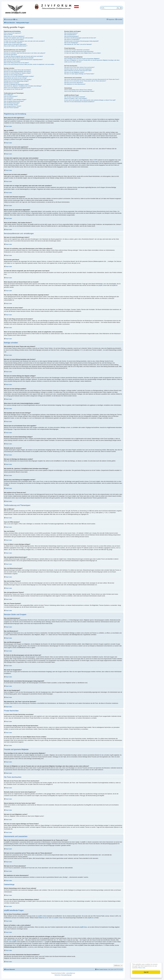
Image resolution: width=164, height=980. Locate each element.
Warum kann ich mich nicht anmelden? (14, 39)
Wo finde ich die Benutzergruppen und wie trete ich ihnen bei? (80, 38)
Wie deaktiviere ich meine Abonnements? (75, 84)
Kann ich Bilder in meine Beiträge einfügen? (15, 100)
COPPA (96, 160)
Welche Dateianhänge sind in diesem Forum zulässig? (78, 90)
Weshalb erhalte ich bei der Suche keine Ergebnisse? (78, 69)
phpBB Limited (102, 285)
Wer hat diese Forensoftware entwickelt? (75, 97)
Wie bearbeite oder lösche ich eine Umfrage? (15, 78)
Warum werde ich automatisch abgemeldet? (15, 44)
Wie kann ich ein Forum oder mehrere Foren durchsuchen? (79, 67)
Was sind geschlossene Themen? (13, 106)
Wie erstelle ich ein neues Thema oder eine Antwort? (17, 70)
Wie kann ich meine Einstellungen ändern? (15, 51)
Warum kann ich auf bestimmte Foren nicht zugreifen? (18, 80)
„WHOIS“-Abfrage (12, 940)
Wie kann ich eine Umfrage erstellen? (14, 75)
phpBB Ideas (84, 927)
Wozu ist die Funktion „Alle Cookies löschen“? (16, 46)
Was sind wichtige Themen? (11, 104)
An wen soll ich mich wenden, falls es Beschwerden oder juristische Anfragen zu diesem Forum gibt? (90, 100)
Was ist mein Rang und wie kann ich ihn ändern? (16, 63)
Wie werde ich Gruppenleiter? (72, 39)
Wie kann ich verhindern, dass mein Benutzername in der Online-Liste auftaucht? (25, 53)
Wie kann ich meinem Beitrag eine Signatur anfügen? (18, 73)
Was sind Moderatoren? (70, 35)
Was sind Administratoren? (71, 33)
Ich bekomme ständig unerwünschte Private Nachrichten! (79, 51)
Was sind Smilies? (9, 98)
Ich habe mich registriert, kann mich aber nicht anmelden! (19, 38)
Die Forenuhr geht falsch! (10, 55)
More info (142, 968)
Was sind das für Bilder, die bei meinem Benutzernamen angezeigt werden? (23, 60)
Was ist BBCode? (8, 95)
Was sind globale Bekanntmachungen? (14, 101)
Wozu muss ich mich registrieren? (13, 33)
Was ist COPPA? (8, 35)
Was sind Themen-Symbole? (11, 108)
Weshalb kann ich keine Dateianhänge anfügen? (16, 81)
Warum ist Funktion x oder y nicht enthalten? (76, 98)
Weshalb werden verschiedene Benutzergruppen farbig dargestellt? (81, 41)
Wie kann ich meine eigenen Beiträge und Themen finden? (79, 74)
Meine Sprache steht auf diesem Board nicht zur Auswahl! (19, 58)
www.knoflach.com (71, 973)
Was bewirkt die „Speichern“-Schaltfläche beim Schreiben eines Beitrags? (23, 86)
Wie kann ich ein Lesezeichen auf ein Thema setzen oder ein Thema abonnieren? (85, 81)
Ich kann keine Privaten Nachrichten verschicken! (77, 50)
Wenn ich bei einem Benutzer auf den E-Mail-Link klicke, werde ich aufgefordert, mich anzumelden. (29, 64)
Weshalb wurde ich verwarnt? (12, 83)
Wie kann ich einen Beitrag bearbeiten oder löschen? (17, 71)
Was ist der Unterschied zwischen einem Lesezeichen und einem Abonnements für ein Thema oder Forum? (92, 79)
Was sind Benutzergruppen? (72, 36)
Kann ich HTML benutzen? (11, 96)
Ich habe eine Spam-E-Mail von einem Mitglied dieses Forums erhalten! (83, 53)
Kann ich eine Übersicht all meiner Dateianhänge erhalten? (79, 91)
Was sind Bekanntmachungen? (12, 103)
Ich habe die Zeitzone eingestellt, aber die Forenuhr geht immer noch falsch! (23, 56)
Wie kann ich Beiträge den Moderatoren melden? (16, 84)
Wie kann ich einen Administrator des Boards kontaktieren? (79, 102)
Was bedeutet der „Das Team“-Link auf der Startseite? (78, 44)
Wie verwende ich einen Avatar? (12, 61)
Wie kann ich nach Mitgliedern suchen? (74, 72)
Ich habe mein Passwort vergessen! (13, 43)
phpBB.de (115, 285)
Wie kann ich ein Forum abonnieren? (74, 83)
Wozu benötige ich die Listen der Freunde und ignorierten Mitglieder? (82, 59)
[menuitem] (15, 19)
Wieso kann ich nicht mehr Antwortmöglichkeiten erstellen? (19, 76)
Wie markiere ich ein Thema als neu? (13, 89)
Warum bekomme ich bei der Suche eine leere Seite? (78, 71)
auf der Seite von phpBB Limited (53, 918)
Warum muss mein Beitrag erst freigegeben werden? (17, 88)
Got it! (146, 972)
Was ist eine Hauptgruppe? (71, 43)
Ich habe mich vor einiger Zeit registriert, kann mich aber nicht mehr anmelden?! (24, 41)
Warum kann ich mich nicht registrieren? (14, 36)
